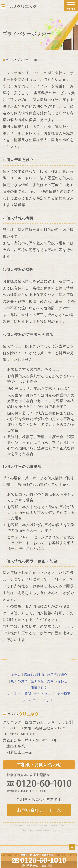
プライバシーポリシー (39, 700)
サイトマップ (44, 694)
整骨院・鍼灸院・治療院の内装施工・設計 (39, 831)
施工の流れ (19, 681)
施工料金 (37, 681)
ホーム (10, 60)
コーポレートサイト (22, 826)
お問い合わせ (57, 681)
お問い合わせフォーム (39, 810)
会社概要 (64, 694)
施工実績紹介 (57, 675)
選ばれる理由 (34, 675)
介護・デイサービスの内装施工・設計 (49, 826)
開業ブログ (39, 687)
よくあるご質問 (19, 694)
